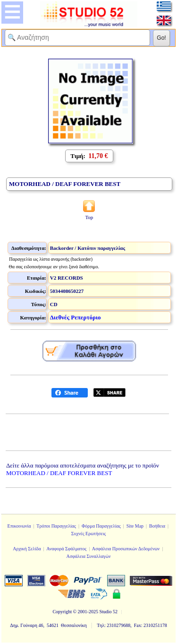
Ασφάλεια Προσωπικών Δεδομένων (126, 549)
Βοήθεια (157, 526)
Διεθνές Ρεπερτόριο (76, 317)
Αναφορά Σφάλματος (66, 549)
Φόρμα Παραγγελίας (101, 526)
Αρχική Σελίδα (27, 549)
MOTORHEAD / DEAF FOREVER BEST (59, 473)
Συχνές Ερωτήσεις (89, 534)
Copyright (62, 612)
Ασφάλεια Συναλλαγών (88, 556)
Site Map (135, 526)
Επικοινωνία (19, 526)
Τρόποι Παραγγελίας (56, 526)
